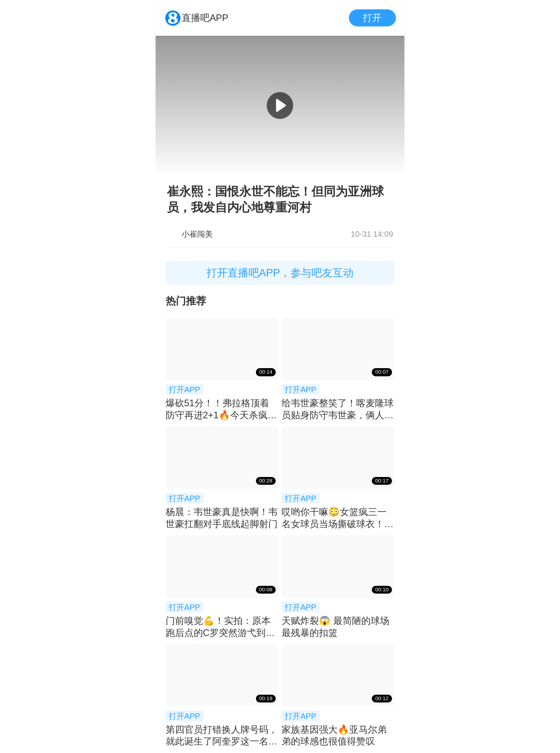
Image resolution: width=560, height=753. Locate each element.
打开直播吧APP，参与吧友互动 (280, 273)
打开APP (185, 389)
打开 (372, 18)
